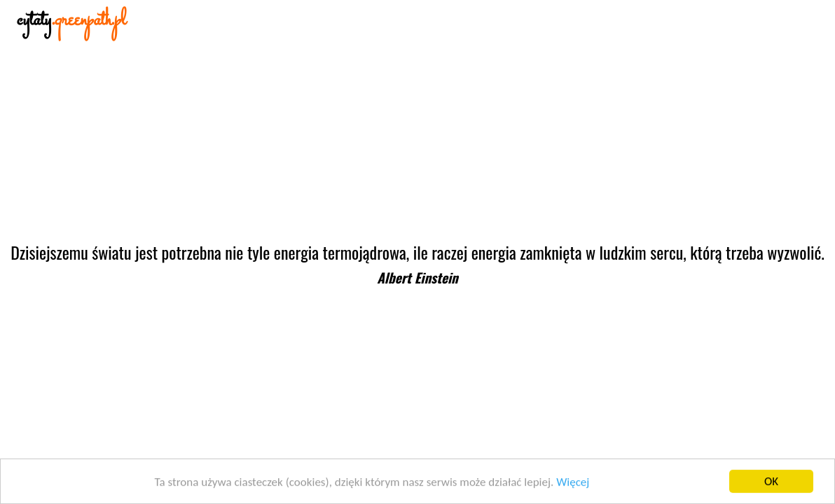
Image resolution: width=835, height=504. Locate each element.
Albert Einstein (417, 278)
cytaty (71, 21)
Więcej (573, 482)
